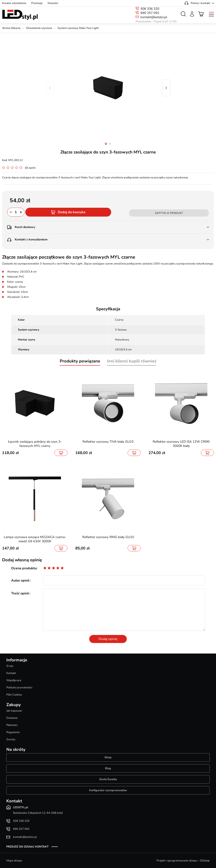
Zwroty (11, 739)
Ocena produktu (24, 568)
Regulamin (13, 732)
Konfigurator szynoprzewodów (108, 790)
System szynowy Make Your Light (78, 28)
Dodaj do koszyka (72, 212)
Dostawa (12, 718)
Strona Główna (11, 28)
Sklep (108, 757)
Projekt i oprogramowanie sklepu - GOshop (183, 861)
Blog (108, 768)
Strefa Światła (108, 779)
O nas (10, 666)
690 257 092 (150, 13)
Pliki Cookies (14, 695)
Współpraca (14, 680)
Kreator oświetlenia (14, 3)
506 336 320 (150, 9)
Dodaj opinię (108, 639)
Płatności (12, 725)
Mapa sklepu (14, 861)
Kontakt (11, 673)
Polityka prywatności (19, 688)
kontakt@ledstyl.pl (154, 17)
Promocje (37, 3)
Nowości (53, 3)
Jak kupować (14, 711)
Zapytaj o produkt (169, 213)
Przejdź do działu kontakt (27, 847)
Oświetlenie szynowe (39, 28)
